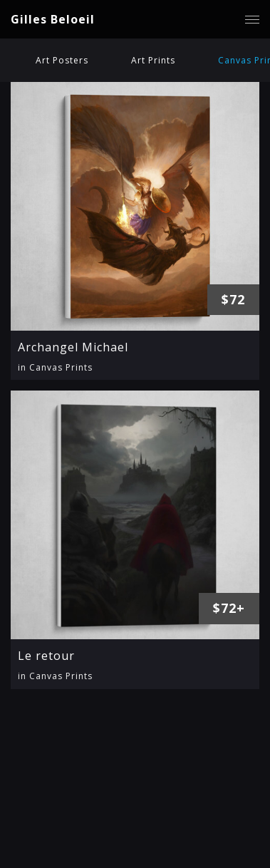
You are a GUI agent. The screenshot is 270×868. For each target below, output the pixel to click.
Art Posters (62, 60)
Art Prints (153, 60)
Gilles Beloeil (53, 19)
